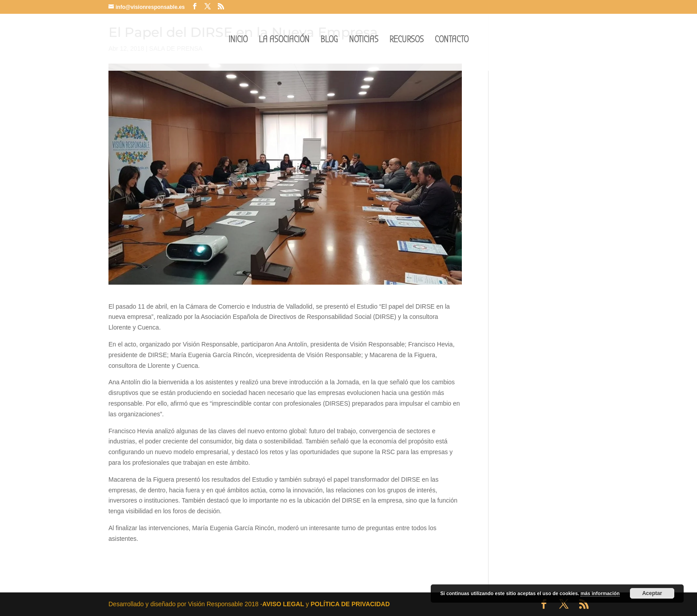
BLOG (329, 46)
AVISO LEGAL (283, 604)
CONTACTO (452, 46)
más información (600, 593)
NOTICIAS (364, 46)
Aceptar (652, 593)
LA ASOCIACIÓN (284, 46)
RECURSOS (407, 46)
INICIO (238, 46)
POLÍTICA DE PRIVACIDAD (350, 604)
